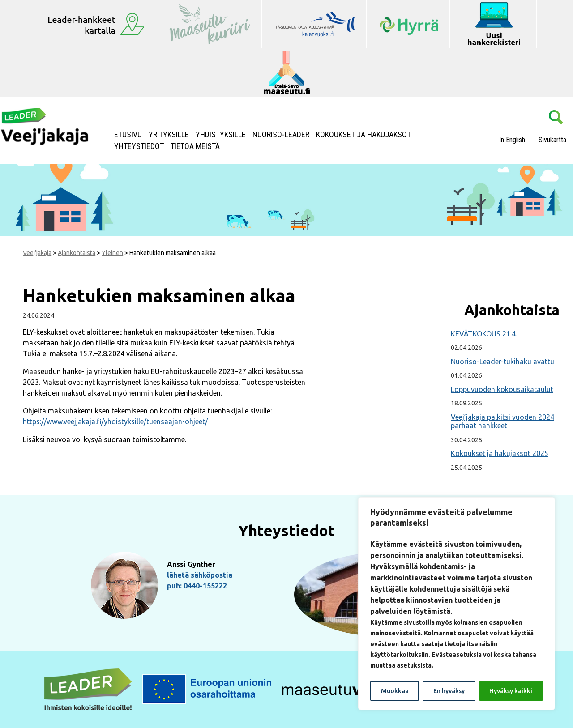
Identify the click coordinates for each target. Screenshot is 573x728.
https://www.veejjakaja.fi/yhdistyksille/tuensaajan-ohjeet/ (115, 421)
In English (512, 140)
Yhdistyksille (221, 135)
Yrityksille (169, 135)
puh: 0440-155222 (197, 586)
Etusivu (128, 135)
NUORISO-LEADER (281, 135)
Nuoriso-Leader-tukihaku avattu (502, 362)
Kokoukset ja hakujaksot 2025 (500, 453)
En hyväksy (449, 691)
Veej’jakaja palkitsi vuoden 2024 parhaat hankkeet (502, 421)
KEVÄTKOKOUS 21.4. (484, 334)
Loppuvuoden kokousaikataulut (502, 389)
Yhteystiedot (139, 146)
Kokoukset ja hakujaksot (363, 135)
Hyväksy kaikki (511, 691)
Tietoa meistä (195, 146)
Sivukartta (552, 140)
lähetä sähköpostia (200, 575)
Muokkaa (395, 691)
